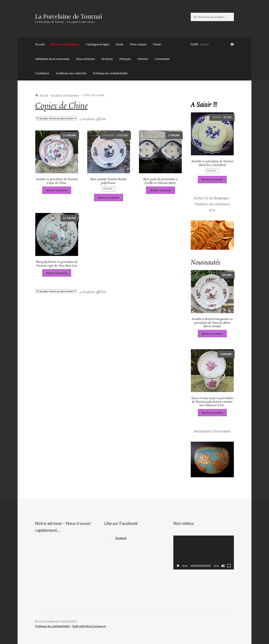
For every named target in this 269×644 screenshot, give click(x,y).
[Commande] (56, 118)
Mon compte (138, 44)
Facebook (121, 538)
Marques (125, 59)
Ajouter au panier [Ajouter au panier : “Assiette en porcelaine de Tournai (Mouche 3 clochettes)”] (212, 179)
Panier (157, 44)
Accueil (40, 44)
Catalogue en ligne (98, 44)
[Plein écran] (229, 566)
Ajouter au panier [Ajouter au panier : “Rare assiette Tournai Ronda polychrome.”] (109, 197)
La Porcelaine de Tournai (69, 16)
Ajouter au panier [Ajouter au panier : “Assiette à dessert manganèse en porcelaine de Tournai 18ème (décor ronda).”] (212, 333)
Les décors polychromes (65, 95)
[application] (204, 553)
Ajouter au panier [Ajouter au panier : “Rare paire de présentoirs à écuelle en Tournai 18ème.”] (160, 190)
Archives (107, 59)
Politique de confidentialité (110, 73)
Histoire (143, 59)
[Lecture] (178, 566)
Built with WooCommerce (89, 626)
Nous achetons (86, 59)
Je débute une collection (71, 73)
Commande (162, 59)
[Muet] (223, 566)
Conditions (42, 73)
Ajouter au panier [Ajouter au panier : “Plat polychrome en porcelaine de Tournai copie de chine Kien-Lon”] (57, 273)
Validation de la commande (52, 59)
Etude (120, 44)
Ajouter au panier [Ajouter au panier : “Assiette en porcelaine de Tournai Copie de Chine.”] (57, 190)
